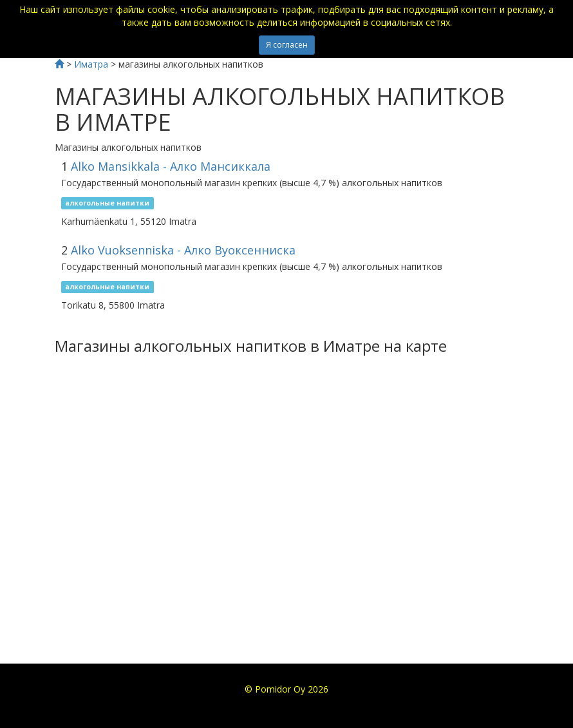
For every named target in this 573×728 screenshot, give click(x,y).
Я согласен (287, 45)
